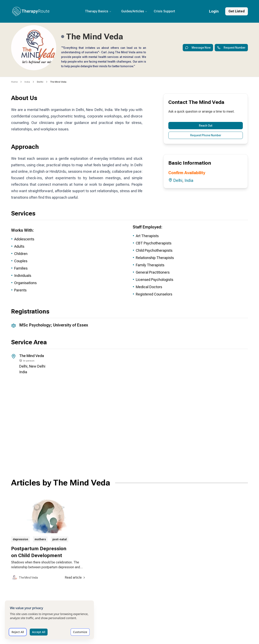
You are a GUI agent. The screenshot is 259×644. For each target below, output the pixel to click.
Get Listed (237, 11)
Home (14, 82)
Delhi (178, 180)
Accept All (39, 632)
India (27, 82)
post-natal (60, 539)
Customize (80, 632)
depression (20, 539)
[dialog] (49, 620)
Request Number (231, 48)
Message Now (198, 48)
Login (214, 11)
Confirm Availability (187, 173)
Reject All (18, 632)
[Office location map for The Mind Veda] (129, 423)
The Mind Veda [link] (58, 82)
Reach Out (206, 126)
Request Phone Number (206, 135)
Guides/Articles (134, 11)
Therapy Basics (98, 11)
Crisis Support (164, 11)
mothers (40, 539)
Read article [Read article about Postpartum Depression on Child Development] (75, 577)
